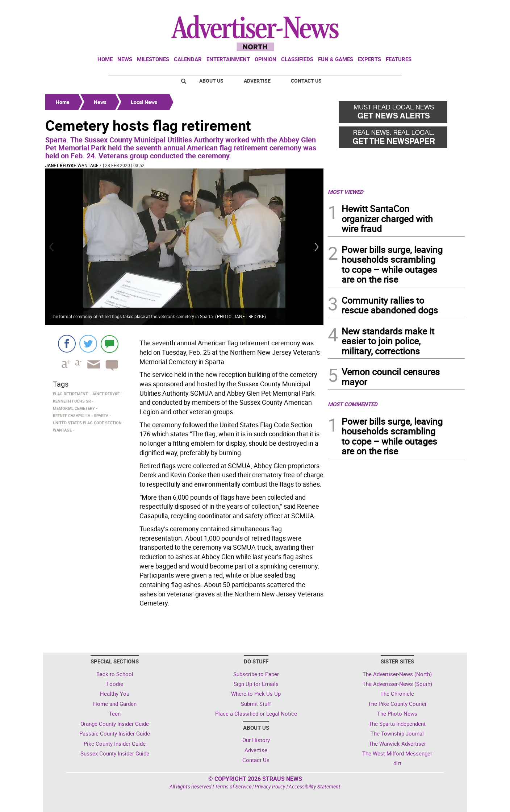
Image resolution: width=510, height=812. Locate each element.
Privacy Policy (270, 786)
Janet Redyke (61, 165)
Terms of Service (233, 786)
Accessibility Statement (315, 786)
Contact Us (306, 81)
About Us (211, 81)
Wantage (88, 165)
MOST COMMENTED (353, 404)
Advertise (257, 81)
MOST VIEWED (346, 192)
